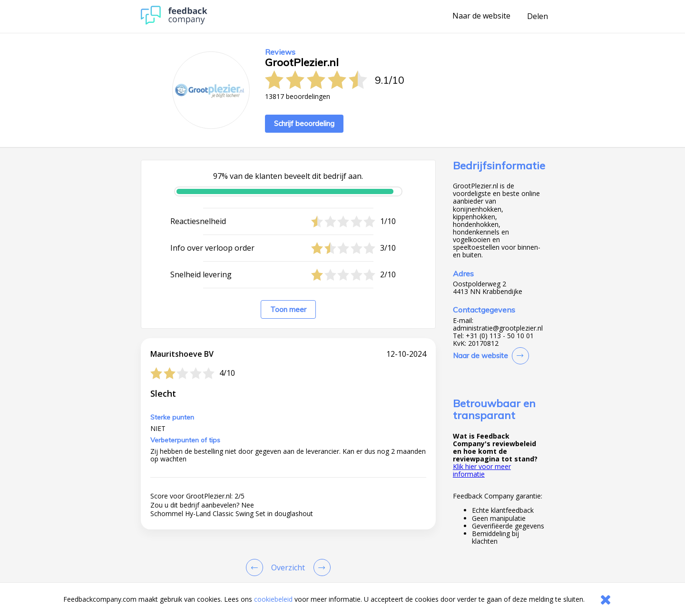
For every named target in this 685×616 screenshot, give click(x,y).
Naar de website (481, 16)
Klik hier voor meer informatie (482, 470)
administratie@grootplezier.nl (498, 328)
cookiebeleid (273, 599)
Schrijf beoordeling (304, 123)
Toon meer (288, 309)
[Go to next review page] (320, 567)
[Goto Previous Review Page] (256, 567)
